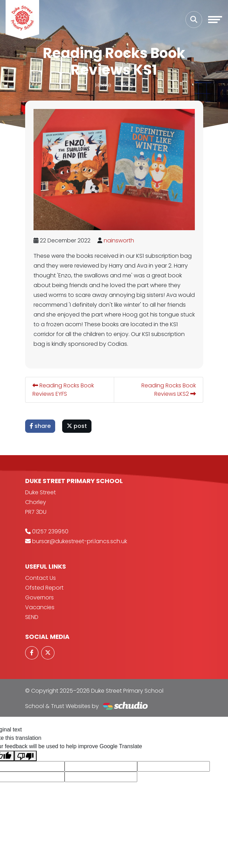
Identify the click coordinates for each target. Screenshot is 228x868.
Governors (39, 597)
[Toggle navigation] (215, 20)
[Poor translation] (25, 756)
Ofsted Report (44, 588)
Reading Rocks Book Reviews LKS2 (169, 390)
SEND (32, 617)
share (40, 426)
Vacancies (40, 607)
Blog (127, 85)
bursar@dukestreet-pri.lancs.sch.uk (80, 541)
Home (103, 85)
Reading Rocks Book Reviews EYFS (63, 390)
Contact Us (41, 578)
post (77, 426)
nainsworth (119, 240)
